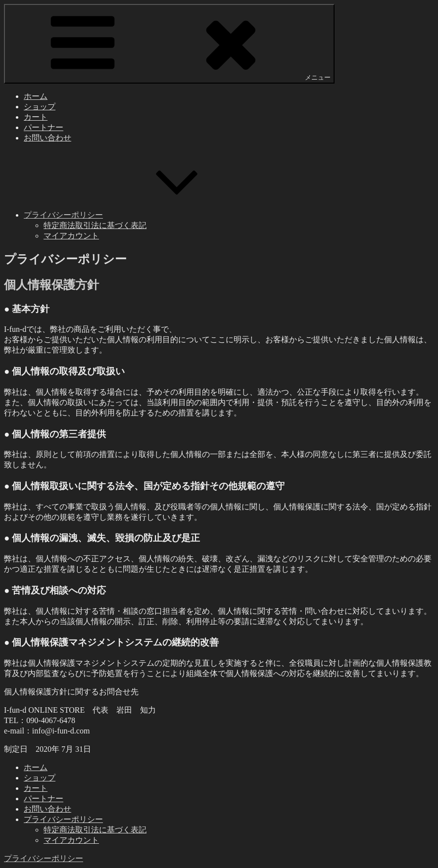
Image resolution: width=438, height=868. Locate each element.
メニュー (169, 43)
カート (36, 117)
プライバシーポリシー (138, 215)
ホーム (36, 96)
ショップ (40, 107)
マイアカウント (71, 236)
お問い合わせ (48, 138)
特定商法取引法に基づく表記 (95, 225)
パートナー (44, 127)
